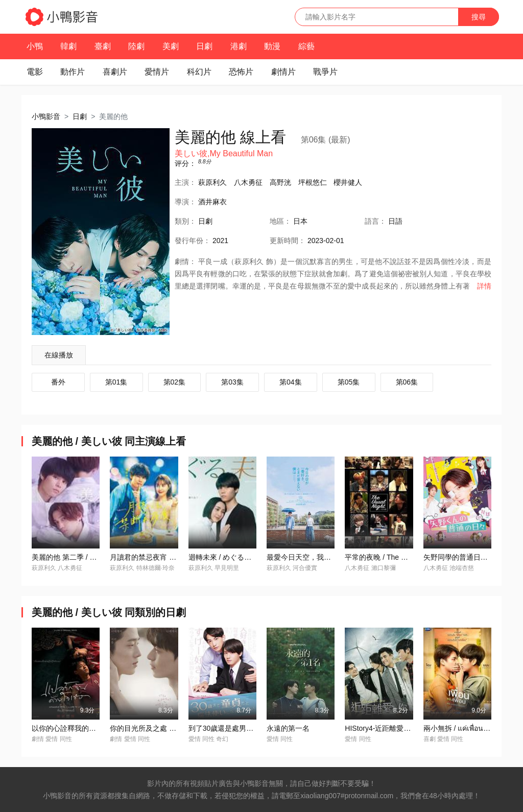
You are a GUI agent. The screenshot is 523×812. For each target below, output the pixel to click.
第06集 (407, 382)
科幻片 (199, 72)
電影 (35, 72)
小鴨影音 (46, 116)
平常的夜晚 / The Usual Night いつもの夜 (410, 557)
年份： (193, 241)
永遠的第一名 (288, 728)
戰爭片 (325, 72)
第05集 (349, 382)
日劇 (204, 46)
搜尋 (479, 17)
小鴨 (35, 46)
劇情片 (283, 72)
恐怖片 (241, 72)
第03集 (232, 382)
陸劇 (136, 46)
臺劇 (103, 46)
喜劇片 (115, 72)
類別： (185, 221)
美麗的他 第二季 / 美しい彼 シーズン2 (92, 557)
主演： (185, 182)
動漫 (272, 46)
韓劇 (68, 46)
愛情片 (157, 72)
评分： (185, 163)
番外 (58, 382)
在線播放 (59, 355)
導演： (185, 202)
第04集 (291, 382)
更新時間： (288, 241)
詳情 (484, 286)
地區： (280, 221)
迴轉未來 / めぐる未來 (224, 557)
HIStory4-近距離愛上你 (381, 728)
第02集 (175, 382)
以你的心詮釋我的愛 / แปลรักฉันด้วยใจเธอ (99, 728)
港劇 (239, 46)
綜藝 (306, 46)
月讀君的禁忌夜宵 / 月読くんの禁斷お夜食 (177, 557)
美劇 (171, 46)
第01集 (116, 382)
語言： (375, 221)
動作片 (73, 72)
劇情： (185, 261)
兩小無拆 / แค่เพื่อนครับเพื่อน (468, 728)
